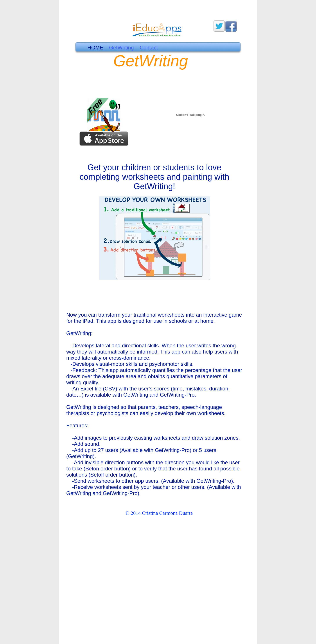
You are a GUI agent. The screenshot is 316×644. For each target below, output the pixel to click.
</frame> (248, 169)
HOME (95, 48)
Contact (149, 48)
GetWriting (122, 48)
